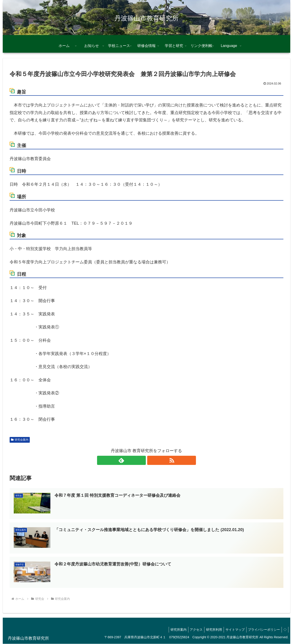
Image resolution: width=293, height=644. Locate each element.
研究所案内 (171, 630)
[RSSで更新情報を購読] (152, 460)
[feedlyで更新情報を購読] (141, 460)
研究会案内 (20, 440)
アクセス (190, 630)
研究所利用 (209, 630)
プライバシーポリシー (262, 630)
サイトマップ (231, 630)
